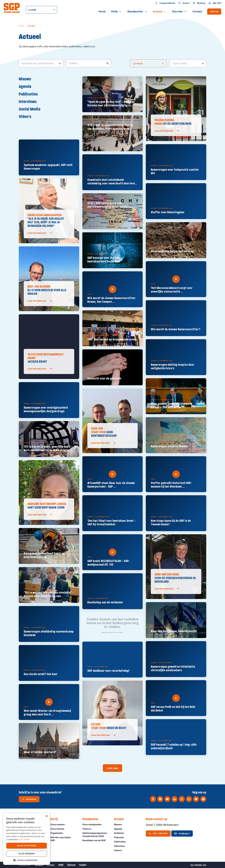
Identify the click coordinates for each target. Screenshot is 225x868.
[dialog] (27, 839)
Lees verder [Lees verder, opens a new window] (25, 840)
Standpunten (137, 12)
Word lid (214, 11)
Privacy (51, 865)
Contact (197, 11)
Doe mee (180, 12)
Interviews (29, 101)
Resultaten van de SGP (95, 840)
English (83, 865)
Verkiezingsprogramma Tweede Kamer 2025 (96, 834)
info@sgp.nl (182, 834)
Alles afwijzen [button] (27, 854)
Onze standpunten (93, 824)
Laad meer (112, 768)
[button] (27, 860)
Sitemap (71, 865)
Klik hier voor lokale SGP (64, 839)
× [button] (46, 816)
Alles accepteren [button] (27, 846)
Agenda (27, 86)
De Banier (120, 833)
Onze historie (59, 829)
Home (102, 11)
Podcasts (120, 837)
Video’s (27, 116)
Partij (116, 12)
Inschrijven (29, 799)
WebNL (199, 865)
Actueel (160, 12)
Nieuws (26, 79)
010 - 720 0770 (158, 834)
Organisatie (58, 833)
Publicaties (30, 94)
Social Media (31, 109)
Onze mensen (59, 824)
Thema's (88, 829)
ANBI (61, 865)
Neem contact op (158, 819)
